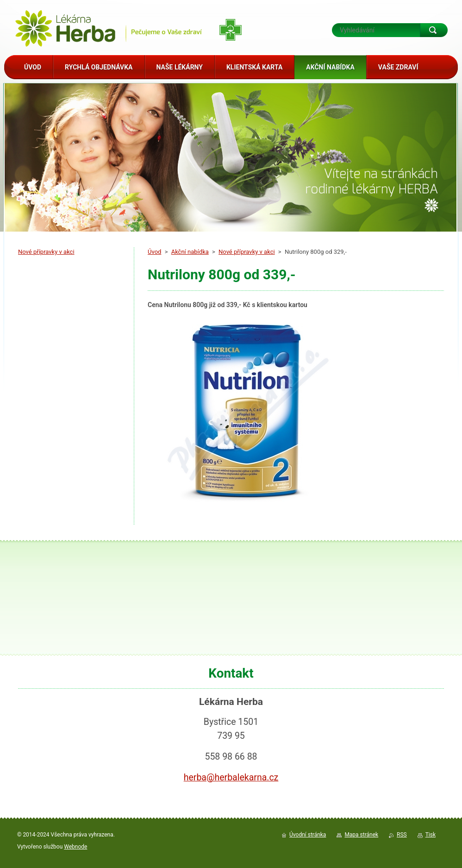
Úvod (154, 252)
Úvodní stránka (308, 835)
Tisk (431, 835)
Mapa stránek (361, 835)
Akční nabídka (190, 252)
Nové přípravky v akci (247, 252)
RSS (402, 835)
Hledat (434, 30)
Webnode (75, 847)
